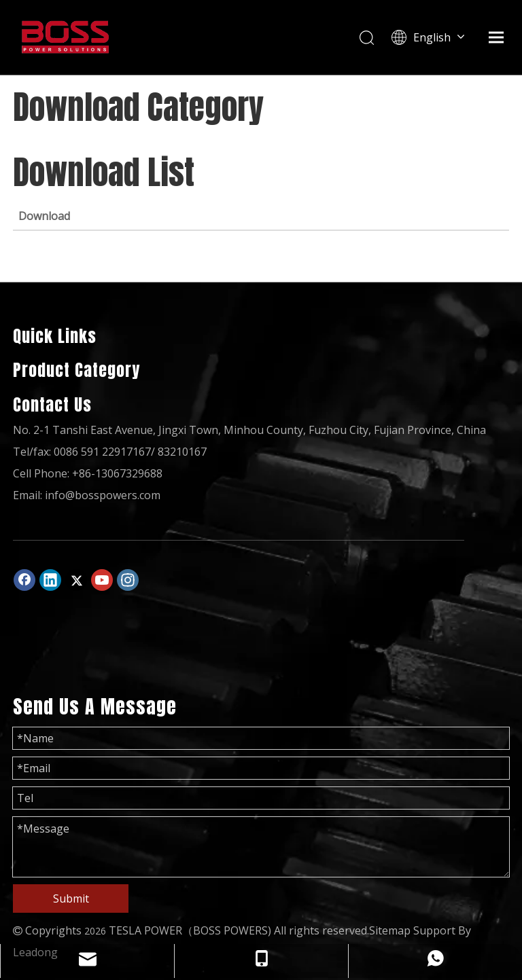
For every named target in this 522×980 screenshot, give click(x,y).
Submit (71, 899)
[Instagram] (128, 580)
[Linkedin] (50, 580)
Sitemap (390, 930)
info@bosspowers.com (103, 495)
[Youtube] (102, 580)
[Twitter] (76, 580)
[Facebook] (24, 580)
